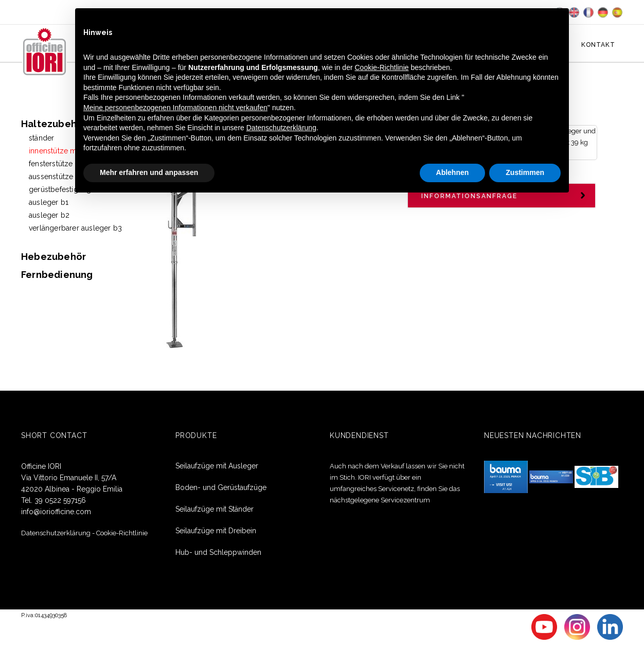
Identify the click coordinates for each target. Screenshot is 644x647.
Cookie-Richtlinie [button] (382, 67)
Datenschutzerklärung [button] (281, 128)
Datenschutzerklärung (56, 532)
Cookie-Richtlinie (122, 532)
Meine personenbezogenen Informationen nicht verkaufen (175, 108)
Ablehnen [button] (453, 172)
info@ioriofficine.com (56, 511)
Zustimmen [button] (525, 172)
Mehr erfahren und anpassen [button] (149, 172)
